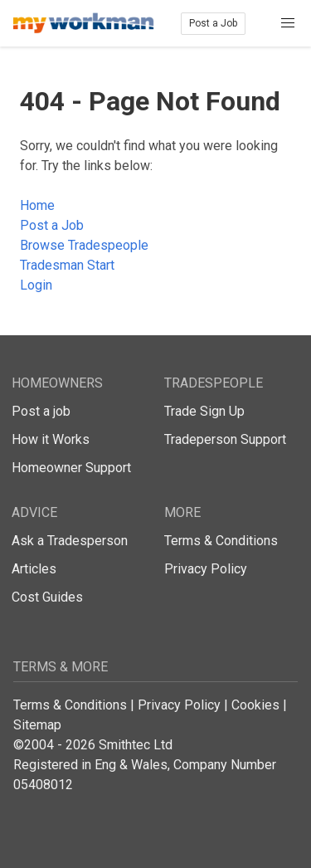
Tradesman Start (67, 265)
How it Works (51, 439)
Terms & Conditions (221, 541)
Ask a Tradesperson (70, 541)
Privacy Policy (206, 569)
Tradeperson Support (225, 439)
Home (37, 205)
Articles (34, 569)
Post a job (41, 411)
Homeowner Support (71, 468)
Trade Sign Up (204, 411)
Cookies (255, 705)
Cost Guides (47, 597)
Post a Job (213, 23)
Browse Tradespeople (84, 245)
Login (36, 285)
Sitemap (37, 725)
